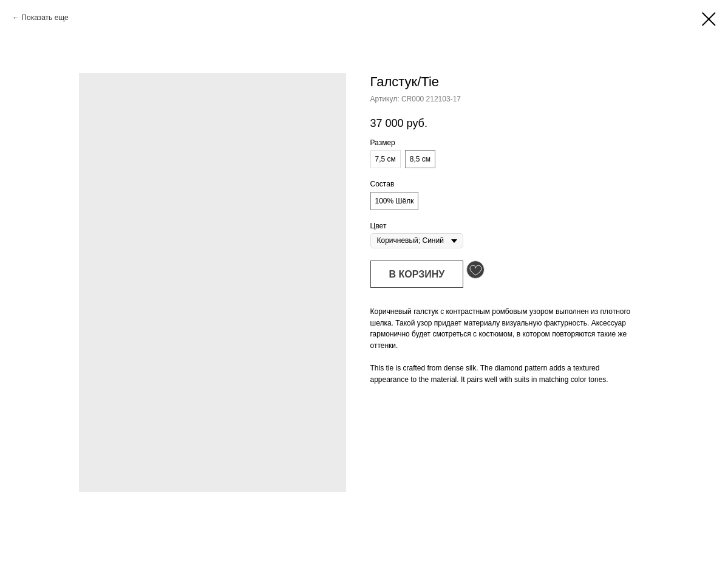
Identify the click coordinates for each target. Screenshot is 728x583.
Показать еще (45, 18)
